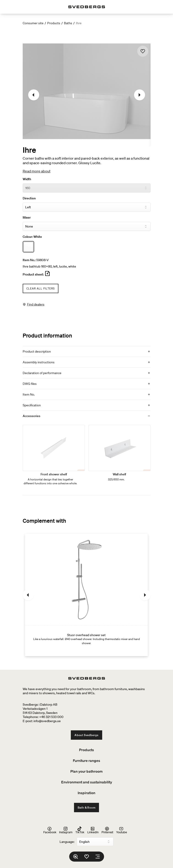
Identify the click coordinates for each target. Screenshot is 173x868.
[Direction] (87, 207)
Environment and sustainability (87, 782)
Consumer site (33, 23)
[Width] (87, 188)
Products (54, 23)
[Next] (140, 95)
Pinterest (107, 830)
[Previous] (34, 95)
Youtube (122, 830)
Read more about (37, 171)
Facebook (50, 830)
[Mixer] (87, 226)
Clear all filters (41, 288)
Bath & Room (87, 808)
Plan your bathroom (86, 771)
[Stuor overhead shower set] (86, 595)
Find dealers (36, 304)
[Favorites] (87, 857)
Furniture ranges (86, 761)
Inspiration (86, 793)
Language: (67, 842)
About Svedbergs (86, 735)
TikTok (80, 830)
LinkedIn (93, 830)
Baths (68, 23)
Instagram (66, 830)
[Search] (76, 857)
